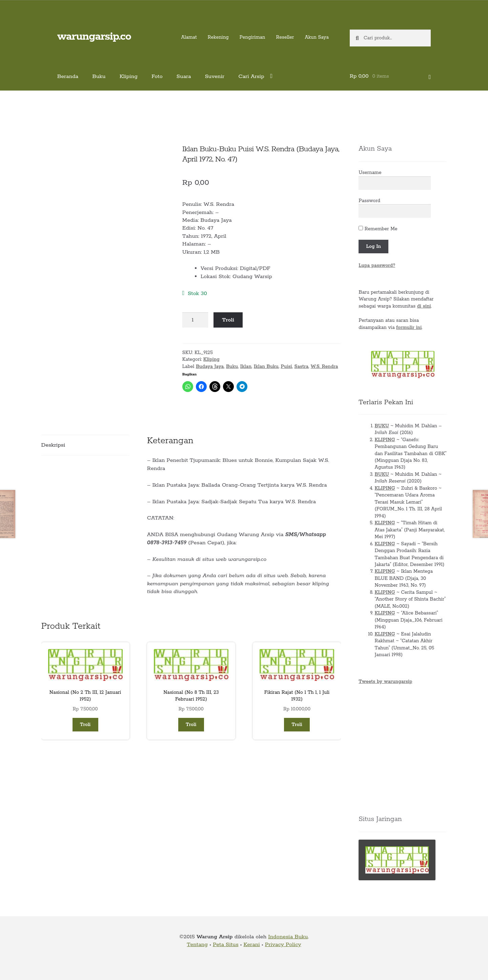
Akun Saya (317, 37)
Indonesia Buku (288, 937)
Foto (157, 76)
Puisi (286, 367)
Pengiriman (252, 37)
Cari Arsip (251, 76)
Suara (184, 76)
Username (370, 173)
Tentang (197, 945)
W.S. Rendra (324, 367)
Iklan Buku (266, 367)
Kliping (129, 76)
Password (369, 201)
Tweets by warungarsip (385, 682)
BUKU (382, 426)
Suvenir (215, 76)
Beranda (68, 76)
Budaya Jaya (210, 367)
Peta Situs (226, 945)
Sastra (301, 367)
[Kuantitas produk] (195, 320)
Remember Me (378, 229)
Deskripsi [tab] (53, 445)
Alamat (189, 37)
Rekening (218, 37)
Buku (99, 76)
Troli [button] (85, 725)
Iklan (246, 367)
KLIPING (385, 440)
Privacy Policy (283, 945)
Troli (228, 320)
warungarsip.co (94, 37)
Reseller (285, 37)
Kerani (251, 945)
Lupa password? (377, 266)
